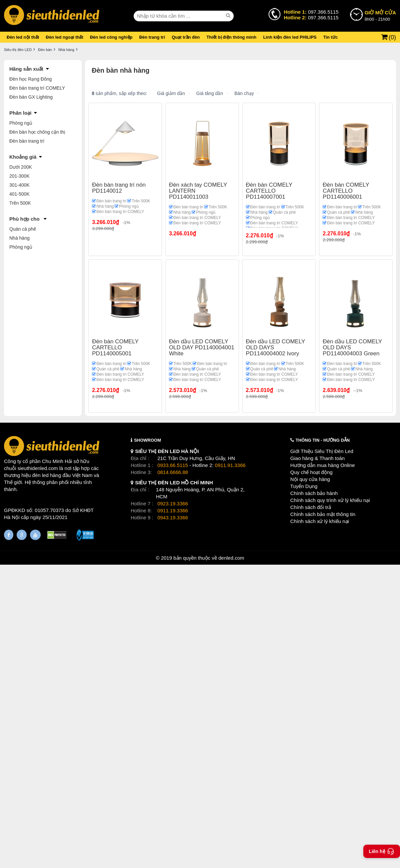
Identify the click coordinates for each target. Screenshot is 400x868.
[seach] (229, 16)
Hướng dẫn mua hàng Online (323, 465)
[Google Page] (22, 535)
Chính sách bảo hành (314, 493)
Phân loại (20, 113)
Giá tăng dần (210, 93)
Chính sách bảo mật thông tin (323, 514)
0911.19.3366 (173, 510)
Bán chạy (244, 93)
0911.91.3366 (230, 465)
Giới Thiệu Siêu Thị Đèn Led (322, 451)
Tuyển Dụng (304, 486)
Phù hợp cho (25, 219)
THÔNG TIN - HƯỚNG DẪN (323, 440)
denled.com (231, 558)
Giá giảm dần (171, 93)
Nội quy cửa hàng (310, 479)
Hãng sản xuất (26, 69)
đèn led (40, 475)
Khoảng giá (23, 157)
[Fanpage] (9, 535)
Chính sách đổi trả (311, 507)
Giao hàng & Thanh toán (317, 458)
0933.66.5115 (173, 465)
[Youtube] (35, 535)
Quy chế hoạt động (311, 472)
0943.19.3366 (173, 517)
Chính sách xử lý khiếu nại (320, 521)
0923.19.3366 (173, 503)
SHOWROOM (147, 440)
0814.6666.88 (173, 472)
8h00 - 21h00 (380, 15)
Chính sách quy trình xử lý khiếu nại (330, 500)
